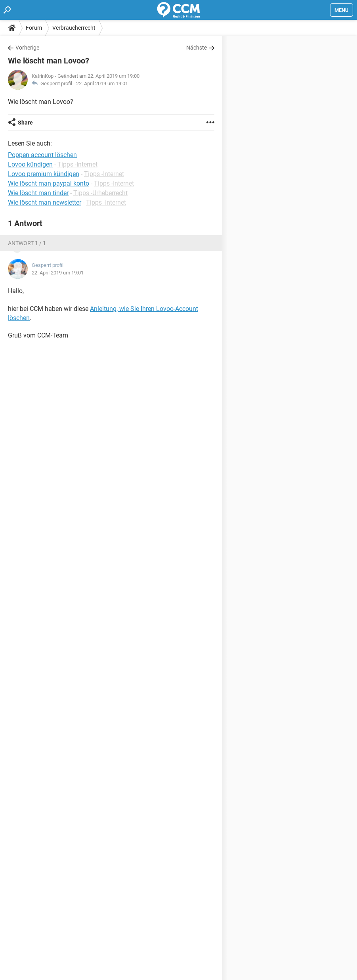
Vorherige (27, 48)
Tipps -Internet (77, 164)
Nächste (197, 48)
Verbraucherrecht (74, 28)
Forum (34, 28)
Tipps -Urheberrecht (100, 193)
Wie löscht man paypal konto (49, 183)
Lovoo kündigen (30, 164)
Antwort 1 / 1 (27, 243)
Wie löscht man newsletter (45, 202)
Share (25, 123)
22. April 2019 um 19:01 (102, 83)
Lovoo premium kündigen (44, 174)
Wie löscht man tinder (38, 193)
